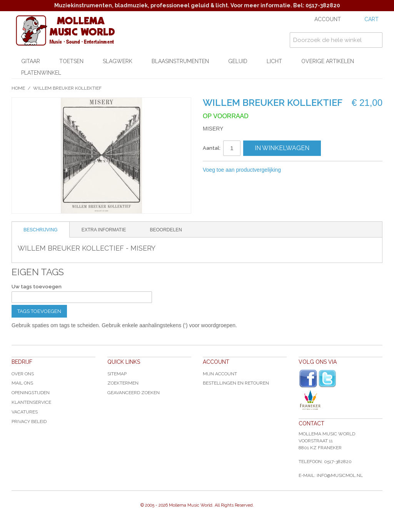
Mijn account (220, 374)
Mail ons (22, 383)
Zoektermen (123, 383)
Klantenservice (31, 402)
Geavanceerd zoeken (134, 393)
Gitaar (31, 61)
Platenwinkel (41, 73)
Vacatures (25, 412)
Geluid (238, 61)
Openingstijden (31, 393)
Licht (274, 61)
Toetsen (71, 61)
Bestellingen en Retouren (236, 383)
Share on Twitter (328, 170)
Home (18, 88)
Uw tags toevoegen (37, 287)
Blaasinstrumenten (180, 61)
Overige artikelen (328, 61)
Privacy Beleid (29, 422)
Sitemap (117, 374)
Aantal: (212, 148)
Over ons (23, 374)
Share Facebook (312, 170)
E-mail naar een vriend (297, 170)
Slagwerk (118, 61)
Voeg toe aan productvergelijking (242, 170)
